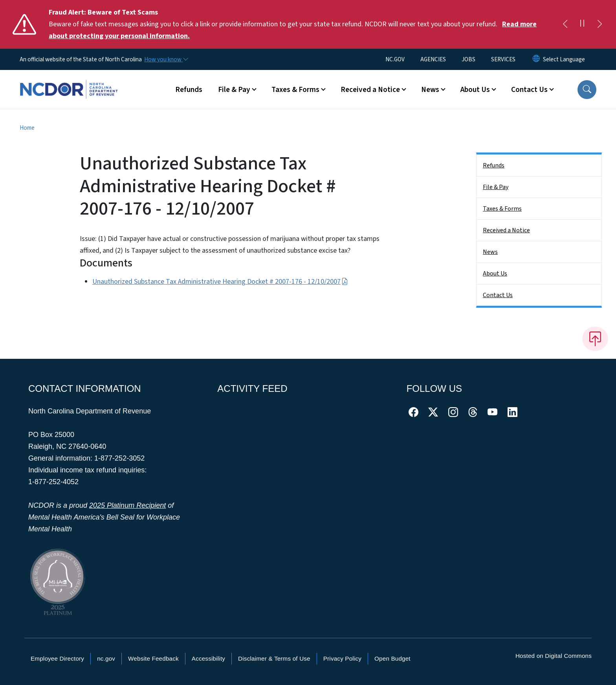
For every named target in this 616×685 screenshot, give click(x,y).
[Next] (599, 24)
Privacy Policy (342, 658)
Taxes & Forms (502, 209)
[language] (564, 59)
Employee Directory (57, 658)
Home (27, 128)
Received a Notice (506, 230)
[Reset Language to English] (536, 59)
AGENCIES (433, 59)
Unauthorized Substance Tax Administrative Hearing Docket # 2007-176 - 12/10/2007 (220, 282)
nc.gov (106, 658)
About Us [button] (475, 90)
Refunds (189, 90)
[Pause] (582, 24)
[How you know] (166, 59)
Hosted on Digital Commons (554, 656)
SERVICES (503, 59)
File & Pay (496, 187)
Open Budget (392, 658)
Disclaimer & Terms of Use (274, 658)
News (490, 252)
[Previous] (565, 24)
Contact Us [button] (529, 90)
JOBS (468, 59)
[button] (587, 90)
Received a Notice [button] (370, 90)
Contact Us (498, 295)
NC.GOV (395, 59)
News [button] (430, 90)
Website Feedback (153, 658)
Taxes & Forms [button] (295, 90)
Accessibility (208, 658)
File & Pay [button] (234, 90)
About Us (495, 274)
